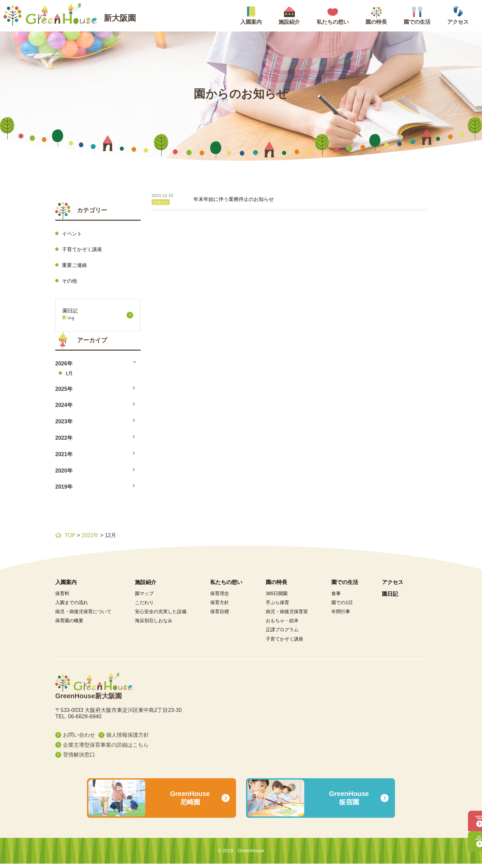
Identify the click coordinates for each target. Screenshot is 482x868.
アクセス (393, 586)
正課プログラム (282, 634)
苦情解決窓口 (79, 759)
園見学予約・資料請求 (460, 801)
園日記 (98, 319)
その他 (70, 282)
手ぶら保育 (277, 606)
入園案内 (66, 586)
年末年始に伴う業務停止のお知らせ (216, 201)
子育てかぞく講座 (83, 250)
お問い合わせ (79, 739)
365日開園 (277, 597)
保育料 (62, 597)
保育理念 (220, 597)
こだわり (144, 606)
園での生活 (345, 586)
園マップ (144, 597)
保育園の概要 (69, 625)
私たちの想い (226, 586)
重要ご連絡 (75, 266)
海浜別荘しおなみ (154, 625)
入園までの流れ (72, 606)
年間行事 (341, 616)
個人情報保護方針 (128, 739)
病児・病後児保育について (83, 616)
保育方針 (220, 606)
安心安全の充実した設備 (161, 616)
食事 (336, 597)
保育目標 (220, 616)
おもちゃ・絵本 (282, 625)
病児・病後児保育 (460, 832)
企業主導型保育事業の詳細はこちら (106, 749)
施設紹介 (146, 586)
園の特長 (276, 586)
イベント (73, 234)
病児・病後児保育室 (287, 616)
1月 (69, 377)
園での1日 (342, 606)
